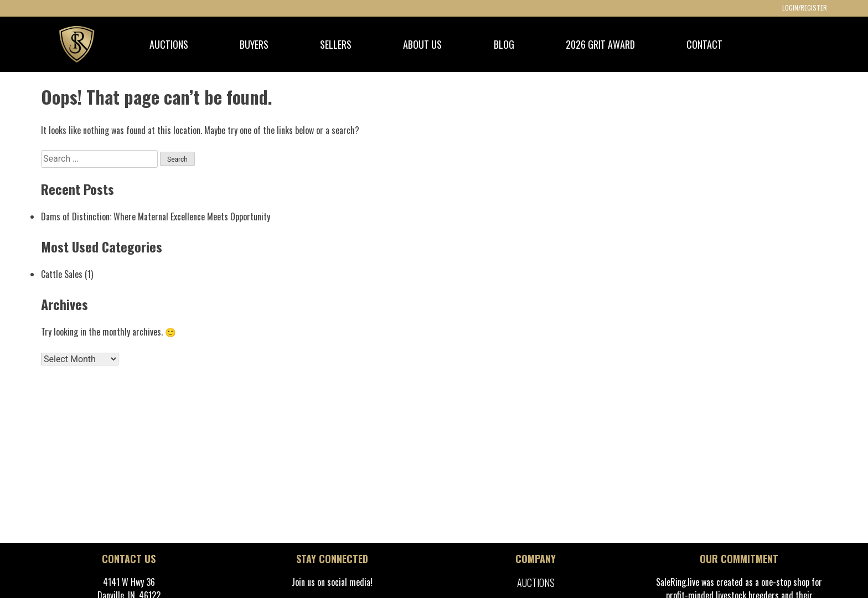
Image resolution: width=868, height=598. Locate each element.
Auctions (536, 582)
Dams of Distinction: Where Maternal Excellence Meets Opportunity (156, 216)
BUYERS (254, 44)
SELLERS (336, 44)
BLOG (504, 44)
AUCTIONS (169, 44)
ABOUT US (422, 44)
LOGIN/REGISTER (805, 7)
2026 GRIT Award (600, 44)
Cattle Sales (62, 274)
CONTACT (704, 44)
